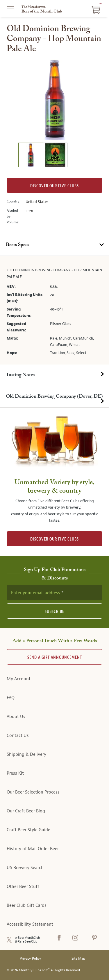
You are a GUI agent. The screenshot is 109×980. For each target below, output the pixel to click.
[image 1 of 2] (31, 156)
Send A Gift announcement (55, 657)
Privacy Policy (31, 959)
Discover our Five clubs (54, 186)
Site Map (78, 959)
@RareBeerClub (26, 942)
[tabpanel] (54, 310)
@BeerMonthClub (27, 938)
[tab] (54, 245)
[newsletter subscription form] (54, 593)
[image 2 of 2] (55, 156)
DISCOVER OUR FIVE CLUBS (54, 539)
